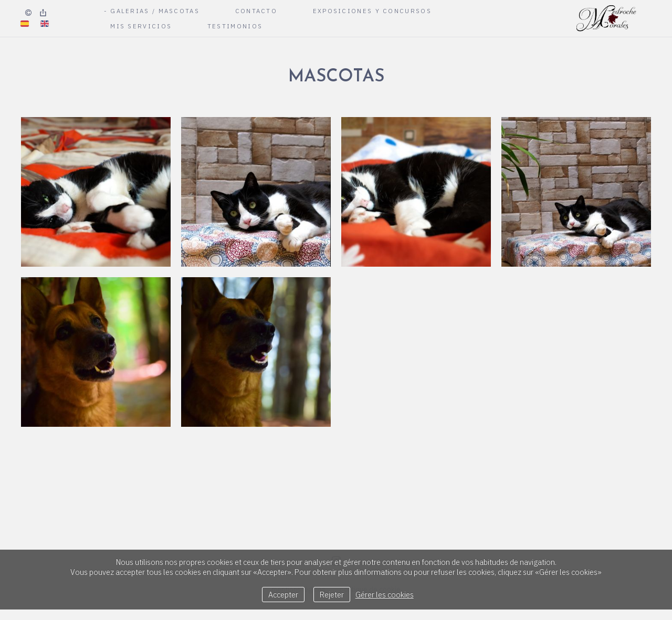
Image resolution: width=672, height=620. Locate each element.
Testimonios (235, 26)
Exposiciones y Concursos (372, 11)
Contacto (256, 11)
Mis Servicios (141, 26)
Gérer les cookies (385, 595)
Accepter (283, 595)
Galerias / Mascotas (155, 11)
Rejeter (332, 595)
